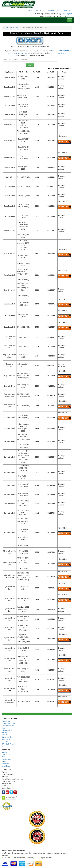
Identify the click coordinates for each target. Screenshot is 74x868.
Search (30, 65)
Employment (6, 759)
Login (30, 10)
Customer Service (8, 726)
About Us (5, 752)
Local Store (6, 766)
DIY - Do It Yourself (9, 744)
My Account (40, 10)
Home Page (6, 721)
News (4, 761)
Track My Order (53, 10)
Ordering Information (9, 723)
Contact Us (67, 10)
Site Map (5, 742)
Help (3, 728)
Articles (4, 733)
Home (6, 28)
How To (4, 735)
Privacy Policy (7, 730)
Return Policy (6, 739)
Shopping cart (67, 14)
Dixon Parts (14, 28)
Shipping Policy (7, 737)
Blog (3, 746)
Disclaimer (5, 764)
